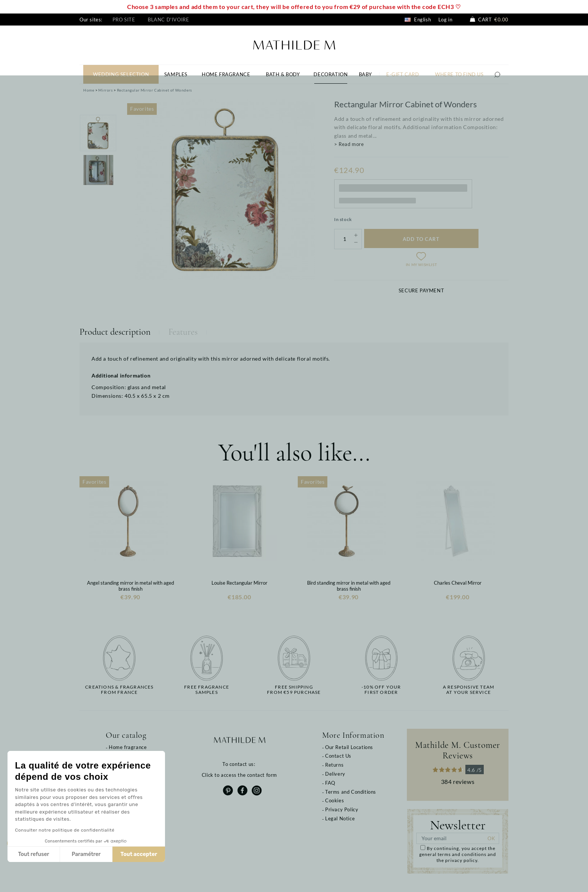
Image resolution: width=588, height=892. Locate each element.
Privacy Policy (342, 809)
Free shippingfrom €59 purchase (294, 690)
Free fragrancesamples (207, 690)
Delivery (335, 774)
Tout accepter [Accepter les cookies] (139, 854)
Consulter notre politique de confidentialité (65, 830)
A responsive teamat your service (469, 690)
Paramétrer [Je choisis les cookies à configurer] (86, 854)
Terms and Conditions (351, 792)
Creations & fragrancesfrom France (119, 690)
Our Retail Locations (349, 747)
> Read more (349, 144)
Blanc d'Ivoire (168, 20)
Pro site (124, 20)
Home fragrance (128, 747)
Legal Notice (340, 818)
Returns (334, 765)
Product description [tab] (115, 332)
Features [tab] (183, 332)
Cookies (334, 800)
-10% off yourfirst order (381, 690)
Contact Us (338, 756)
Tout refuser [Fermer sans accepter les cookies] (34, 854)
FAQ (330, 783)
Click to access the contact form (239, 775)
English (418, 20)
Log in (445, 20)
